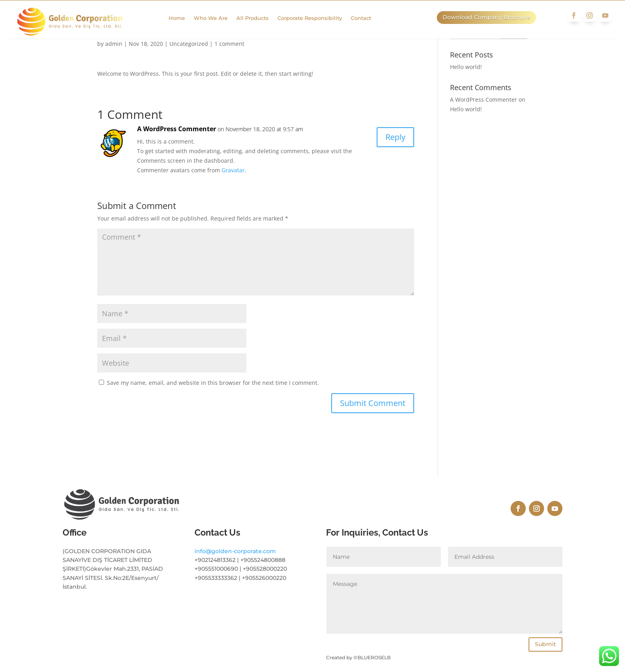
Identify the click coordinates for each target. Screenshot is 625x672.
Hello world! (466, 67)
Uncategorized (189, 44)
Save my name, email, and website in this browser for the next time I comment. (213, 383)
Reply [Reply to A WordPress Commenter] (395, 137)
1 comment (229, 44)
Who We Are (217, 18)
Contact (367, 18)
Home (183, 18)
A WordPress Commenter (177, 129)
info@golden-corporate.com (235, 617)
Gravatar (233, 170)
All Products (259, 18)
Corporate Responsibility (316, 18)
